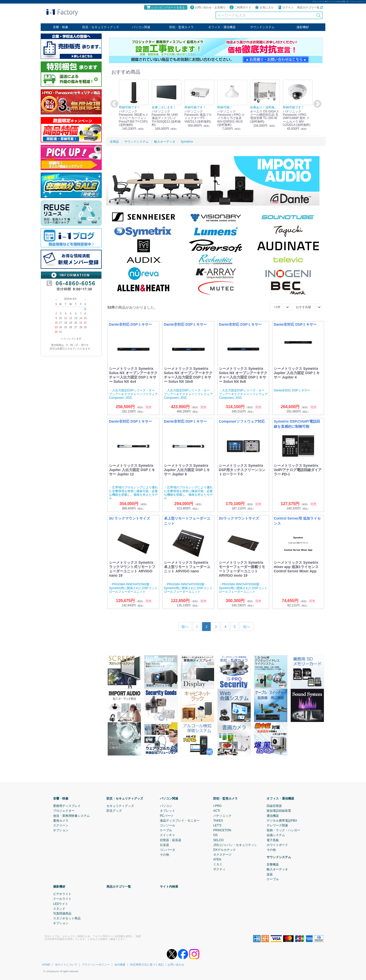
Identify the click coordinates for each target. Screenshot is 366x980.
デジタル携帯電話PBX (282, 820)
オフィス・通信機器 (222, 27)
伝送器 (164, 845)
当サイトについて (66, 965)
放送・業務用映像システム (71, 816)
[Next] (247, 627)
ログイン (285, 7)
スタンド (59, 908)
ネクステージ (222, 855)
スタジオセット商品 (67, 918)
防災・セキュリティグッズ (101, 27)
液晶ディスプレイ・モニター (180, 820)
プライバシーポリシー (96, 965)
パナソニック (222, 816)
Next (317, 104)
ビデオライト (62, 894)
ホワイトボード (277, 845)
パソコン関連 (141, 27)
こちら (91, 939)
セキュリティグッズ (120, 806)
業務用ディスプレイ (67, 806)
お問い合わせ (176, 965)
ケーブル (166, 830)
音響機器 (273, 865)
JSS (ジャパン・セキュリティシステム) (240, 845)
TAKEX (218, 820)
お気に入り (264, 7)
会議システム (276, 835)
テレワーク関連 (277, 825)
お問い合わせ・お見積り (208, 7)
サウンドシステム (262, 27)
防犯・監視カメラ (181, 27)
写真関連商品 (62, 913)
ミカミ (218, 864)
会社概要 (120, 965)
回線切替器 (274, 806)
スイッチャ (167, 835)
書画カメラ (61, 820)
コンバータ (167, 850)
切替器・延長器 (171, 840)
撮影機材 (303, 27)
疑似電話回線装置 (279, 811)
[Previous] (185, 627)
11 (65, 318)
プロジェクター (64, 811)
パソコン (166, 806)
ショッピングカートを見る (165, 7)
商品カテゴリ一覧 (310, 7)
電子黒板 (273, 840)
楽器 (270, 874)
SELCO (218, 840)
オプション (61, 830)
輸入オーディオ (277, 869)
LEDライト (61, 904)
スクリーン (61, 825)
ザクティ (219, 869)
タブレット (167, 811)
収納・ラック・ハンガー (283, 830)
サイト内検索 (169, 887)
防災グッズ (114, 811)
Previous (114, 104)
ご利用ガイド (240, 7)
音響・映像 (60, 27)
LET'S (217, 825)
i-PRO (217, 806)
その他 (164, 855)
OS (215, 835)
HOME (46, 965)
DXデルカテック (225, 850)
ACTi (217, 811)
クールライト (62, 899)
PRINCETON (222, 830)
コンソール (167, 825)
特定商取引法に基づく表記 (147, 965)
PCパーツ (167, 816)
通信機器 (273, 816)
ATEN (217, 859)
